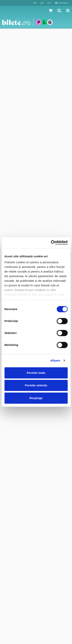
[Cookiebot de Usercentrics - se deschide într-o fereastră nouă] (51, 243)
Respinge (36, 398)
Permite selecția (36, 385)
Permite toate (36, 373)
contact (62, 3)
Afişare (55, 360)
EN (42, 3)
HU (49, 3)
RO (35, 3)
